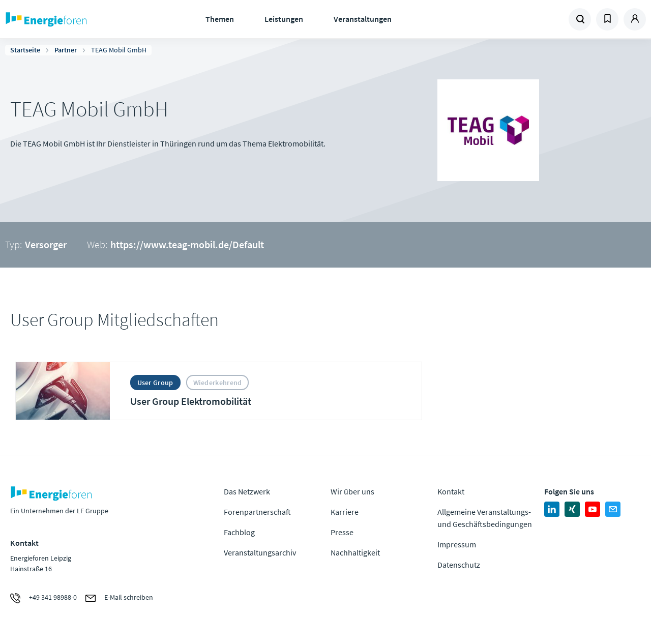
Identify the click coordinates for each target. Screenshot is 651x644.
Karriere (345, 512)
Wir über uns (352, 491)
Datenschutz (459, 565)
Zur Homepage (76, 19)
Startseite (25, 50)
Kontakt (451, 491)
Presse (342, 532)
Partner (66, 50)
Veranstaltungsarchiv (260, 552)
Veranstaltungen (363, 19)
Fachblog (239, 532)
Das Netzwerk (247, 491)
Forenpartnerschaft (257, 512)
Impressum (457, 544)
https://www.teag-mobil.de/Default (187, 244)
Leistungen (284, 19)
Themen (220, 19)
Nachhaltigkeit (355, 552)
